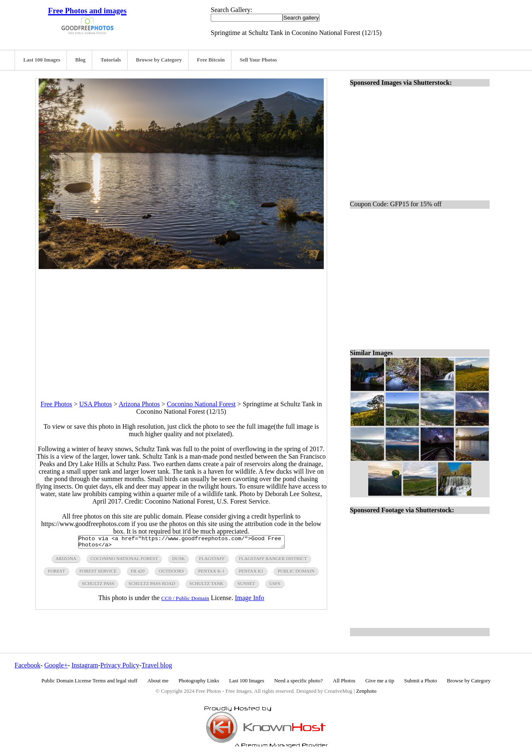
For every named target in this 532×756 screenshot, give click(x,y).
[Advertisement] (181, 327)
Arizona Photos (139, 404)
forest (57, 573)
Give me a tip (380, 681)
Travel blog (157, 665)
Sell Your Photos (259, 60)
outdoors (171, 573)
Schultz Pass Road (152, 586)
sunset (246, 586)
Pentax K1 (251, 573)
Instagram (85, 665)
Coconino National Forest (201, 404)
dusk (178, 561)
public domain (296, 573)
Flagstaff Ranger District (273, 561)
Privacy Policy (120, 665)
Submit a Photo (420, 681)
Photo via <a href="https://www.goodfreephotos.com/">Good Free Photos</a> (181, 543)
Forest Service (98, 573)
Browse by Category (159, 60)
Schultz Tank (207, 586)
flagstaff (212, 561)
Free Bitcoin (211, 60)
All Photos (344, 681)
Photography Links (199, 681)
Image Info (250, 600)
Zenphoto (366, 691)
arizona (66, 561)
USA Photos (96, 404)
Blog (80, 60)
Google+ (56, 665)
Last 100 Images (42, 60)
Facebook (27, 665)
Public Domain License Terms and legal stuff (90, 681)
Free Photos (57, 404)
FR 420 (138, 573)
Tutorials (111, 60)
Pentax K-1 (211, 573)
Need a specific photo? (299, 681)
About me (158, 681)
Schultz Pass (98, 586)
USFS (275, 586)
